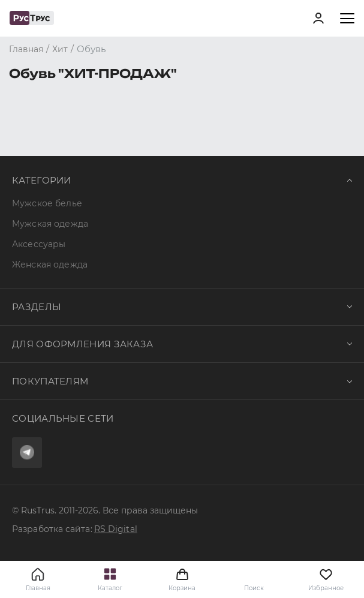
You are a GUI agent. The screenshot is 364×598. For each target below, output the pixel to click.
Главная (38, 588)
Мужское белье (47, 203)
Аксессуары (39, 244)
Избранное (326, 579)
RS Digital (116, 529)
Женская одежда (50, 265)
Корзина (182, 579)
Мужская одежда (50, 224)
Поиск (254, 588)
